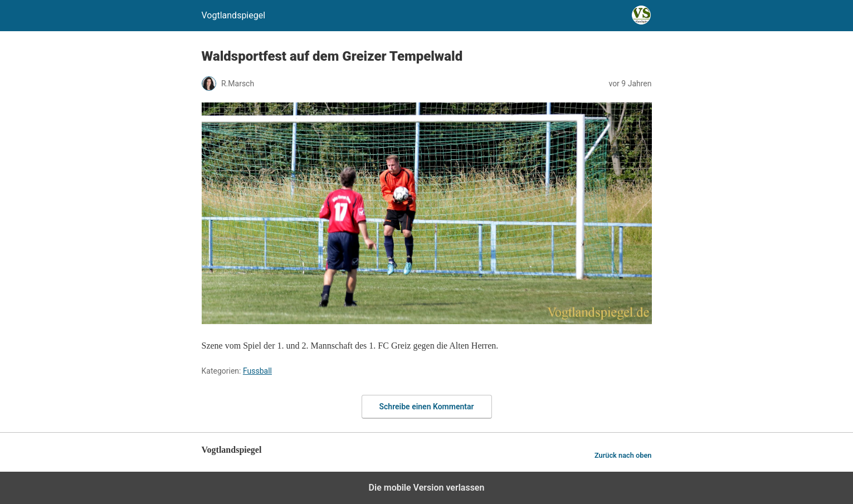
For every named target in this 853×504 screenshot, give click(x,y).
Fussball (257, 371)
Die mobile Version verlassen (427, 488)
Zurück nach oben (623, 455)
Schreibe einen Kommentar (427, 407)
